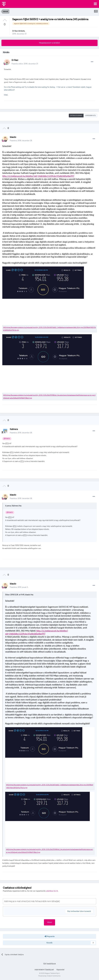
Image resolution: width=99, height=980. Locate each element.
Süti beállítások (50, 964)
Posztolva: (21, 141)
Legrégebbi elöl (90, 116)
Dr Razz (15, 31)
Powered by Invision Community (49, 976)
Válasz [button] (49, 922)
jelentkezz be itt (52, 891)
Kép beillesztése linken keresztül (79, 911)
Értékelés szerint (76, 116)
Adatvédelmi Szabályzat (44, 970)
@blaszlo (7, 438)
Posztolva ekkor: (25, 64)
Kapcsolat (60, 970)
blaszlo (13, 137)
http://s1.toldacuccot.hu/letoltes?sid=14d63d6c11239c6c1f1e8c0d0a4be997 (38, 176)
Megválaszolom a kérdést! (49, 43)
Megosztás (50, 936)
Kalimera (14, 429)
